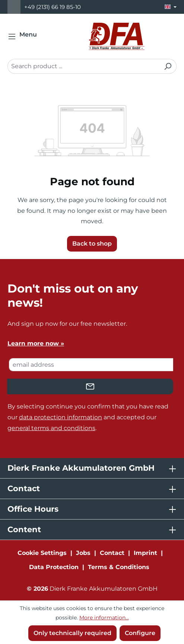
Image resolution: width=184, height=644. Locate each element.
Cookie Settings (42, 553)
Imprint (145, 553)
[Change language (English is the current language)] (171, 7)
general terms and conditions (51, 428)
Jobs (83, 553)
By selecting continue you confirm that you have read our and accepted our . (88, 417)
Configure (140, 633)
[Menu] (25, 37)
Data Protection (54, 567)
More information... (104, 618)
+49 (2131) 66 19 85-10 (53, 7)
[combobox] (83, 66)
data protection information (61, 417)
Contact (112, 553)
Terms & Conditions (119, 567)
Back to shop (92, 244)
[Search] (168, 66)
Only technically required (72, 633)
